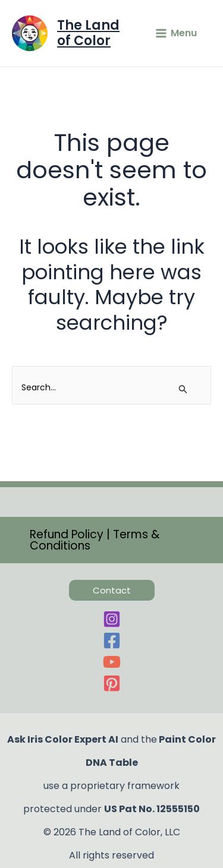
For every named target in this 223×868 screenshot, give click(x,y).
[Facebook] (111, 640)
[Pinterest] (111, 683)
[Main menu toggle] (176, 33)
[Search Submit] (183, 389)
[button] (111, 540)
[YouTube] (111, 662)
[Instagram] (111, 619)
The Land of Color (88, 33)
